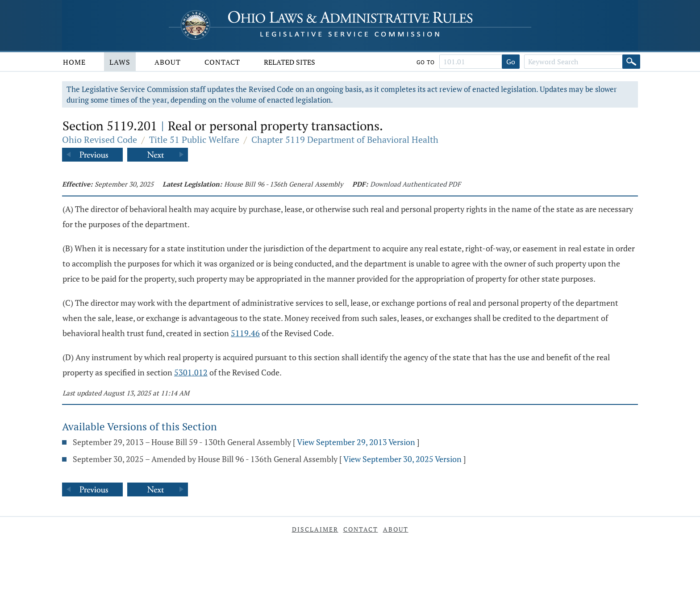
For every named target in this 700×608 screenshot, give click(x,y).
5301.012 (191, 372)
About (168, 62)
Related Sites (290, 62)
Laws (120, 62)
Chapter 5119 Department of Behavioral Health (345, 140)
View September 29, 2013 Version (356, 442)
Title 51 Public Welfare (194, 140)
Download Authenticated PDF (415, 184)
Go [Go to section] (511, 62)
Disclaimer (315, 529)
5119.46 (245, 333)
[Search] (631, 62)
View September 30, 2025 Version (402, 459)
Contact (222, 62)
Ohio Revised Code (100, 140)
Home (74, 62)
